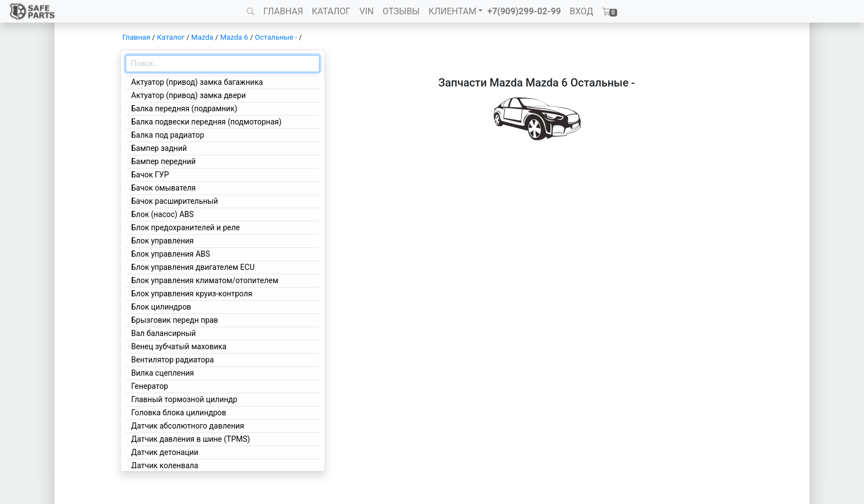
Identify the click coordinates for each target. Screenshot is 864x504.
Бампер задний (159, 148)
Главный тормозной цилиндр (184, 399)
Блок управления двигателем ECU (193, 267)
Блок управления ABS (171, 254)
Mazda (202, 37)
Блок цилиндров (161, 307)
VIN (366, 11)
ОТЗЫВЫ (401, 11)
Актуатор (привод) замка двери (188, 95)
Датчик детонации (165, 452)
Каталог (171, 37)
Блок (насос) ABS (163, 214)
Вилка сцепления (163, 373)
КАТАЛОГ (331, 11)
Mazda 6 (234, 37)
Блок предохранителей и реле (185, 227)
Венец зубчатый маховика (179, 346)
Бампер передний (163, 161)
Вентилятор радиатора (172, 360)
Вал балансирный (163, 333)
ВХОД (582, 11)
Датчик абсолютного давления (188, 426)
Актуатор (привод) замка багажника (197, 82)
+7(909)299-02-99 (524, 11)
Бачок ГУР (150, 175)
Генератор (150, 386)
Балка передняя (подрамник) (184, 109)
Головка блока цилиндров (179, 413)
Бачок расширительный (175, 201)
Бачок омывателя (163, 188)
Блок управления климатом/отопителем (205, 280)
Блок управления (162, 241)
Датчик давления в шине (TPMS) (191, 439)
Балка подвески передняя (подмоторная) (206, 122)
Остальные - (277, 37)
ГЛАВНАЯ (283, 11)
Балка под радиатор (168, 135)
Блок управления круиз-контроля (192, 294)
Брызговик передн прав (175, 320)
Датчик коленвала (165, 465)
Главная (136, 37)
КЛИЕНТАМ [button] (453, 11)
